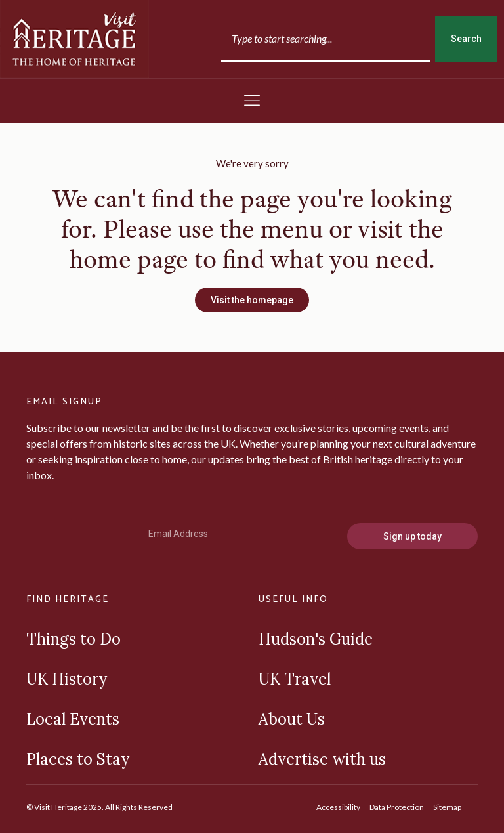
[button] (252, 101)
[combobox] (325, 39)
